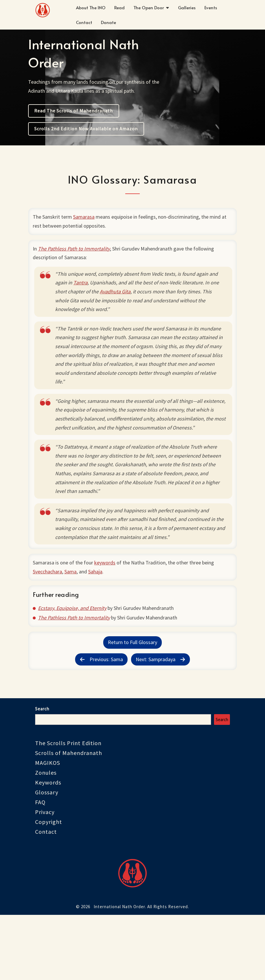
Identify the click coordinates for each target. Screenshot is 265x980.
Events (211, 7)
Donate (108, 22)
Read (119, 7)
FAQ (40, 865)
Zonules (46, 836)
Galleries (187, 7)
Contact (84, 22)
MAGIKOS (48, 826)
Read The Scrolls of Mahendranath (73, 111)
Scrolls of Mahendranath (69, 816)
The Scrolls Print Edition (68, 806)
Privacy (45, 875)
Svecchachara (50, 608)
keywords (107, 599)
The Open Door (149, 7)
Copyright (49, 885)
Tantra (84, 294)
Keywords (48, 845)
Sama (73, 608)
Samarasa (86, 219)
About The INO (91, 7)
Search (42, 772)
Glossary (47, 855)
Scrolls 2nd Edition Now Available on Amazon (86, 129)
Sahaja (98, 608)
